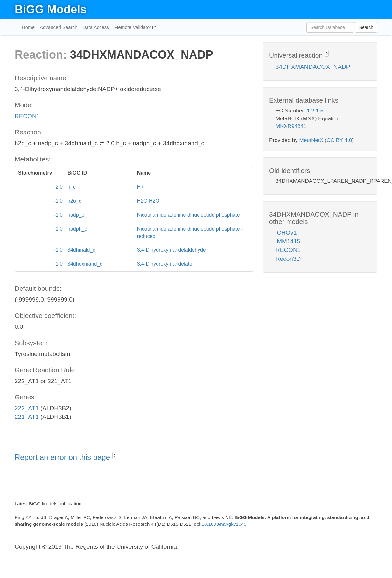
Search (366, 27)
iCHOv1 (286, 233)
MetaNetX (311, 140)
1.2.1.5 (315, 111)
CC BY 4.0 (339, 140)
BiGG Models (51, 9)
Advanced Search (59, 27)
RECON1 (27, 116)
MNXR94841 (291, 126)
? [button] (114, 456)
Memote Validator (133, 27)
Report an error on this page (63, 457)
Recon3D (288, 259)
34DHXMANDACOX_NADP (313, 67)
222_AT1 (27, 408)
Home (28, 27)
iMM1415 (288, 241)
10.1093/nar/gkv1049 (224, 524)
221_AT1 (27, 417)
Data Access (96, 27)
